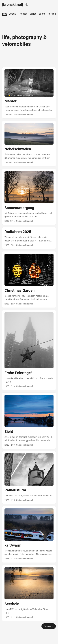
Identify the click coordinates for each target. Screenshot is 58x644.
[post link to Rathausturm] (29, 477)
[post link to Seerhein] (29, 593)
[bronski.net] (13, 5)
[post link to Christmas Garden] (29, 280)
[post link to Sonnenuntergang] (29, 197)
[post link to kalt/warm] (29, 534)
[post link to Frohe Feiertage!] (29, 350)
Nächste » (49, 626)
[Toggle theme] (27, 5)
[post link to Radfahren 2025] (29, 238)
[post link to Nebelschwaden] (29, 144)
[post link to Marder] (29, 93)
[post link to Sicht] (29, 421)
